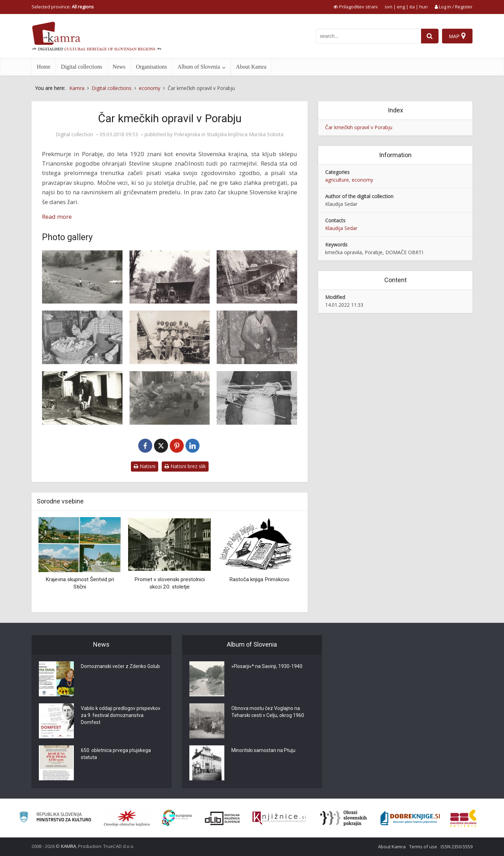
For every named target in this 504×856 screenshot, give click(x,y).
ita (412, 7)
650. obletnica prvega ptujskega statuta (116, 754)
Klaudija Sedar (341, 228)
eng (401, 7)
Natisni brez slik (185, 466)
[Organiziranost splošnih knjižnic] (127, 818)
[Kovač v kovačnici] (257, 337)
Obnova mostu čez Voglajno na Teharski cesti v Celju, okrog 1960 (268, 712)
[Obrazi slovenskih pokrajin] (344, 818)
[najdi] (430, 36)
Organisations (151, 67)
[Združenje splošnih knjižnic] (463, 818)
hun (423, 7)
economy (362, 180)
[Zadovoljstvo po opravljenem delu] (170, 337)
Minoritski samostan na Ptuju (263, 751)
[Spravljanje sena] (82, 277)
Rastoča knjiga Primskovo (259, 579)
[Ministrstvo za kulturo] (55, 818)
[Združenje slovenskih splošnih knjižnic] (279, 818)
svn (388, 7)
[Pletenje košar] (257, 398)
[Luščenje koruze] (82, 337)
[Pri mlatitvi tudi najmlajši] (257, 277)
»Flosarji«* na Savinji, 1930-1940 (267, 667)
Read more (57, 217)
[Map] (457, 36)
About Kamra (251, 67)
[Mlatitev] (170, 277)
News (119, 67)
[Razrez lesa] (82, 398)
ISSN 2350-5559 (457, 847)
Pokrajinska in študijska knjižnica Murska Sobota (229, 134)
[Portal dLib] (223, 818)
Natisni (145, 466)
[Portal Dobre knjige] (410, 818)
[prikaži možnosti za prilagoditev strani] (356, 7)
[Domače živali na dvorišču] (170, 398)
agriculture (337, 180)
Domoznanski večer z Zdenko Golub (120, 667)
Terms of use (423, 847)
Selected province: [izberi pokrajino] (63, 7)
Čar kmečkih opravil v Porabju (359, 127)
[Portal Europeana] (177, 818)
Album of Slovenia (199, 67)
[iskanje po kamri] (369, 36)
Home (44, 67)
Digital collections (82, 67)
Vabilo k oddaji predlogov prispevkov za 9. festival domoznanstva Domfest (121, 716)
